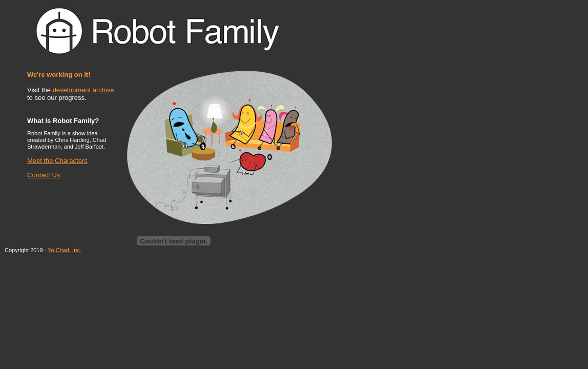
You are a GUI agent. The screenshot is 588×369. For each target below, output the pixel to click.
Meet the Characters (57, 161)
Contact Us (44, 175)
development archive (83, 90)
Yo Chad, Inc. (65, 250)
